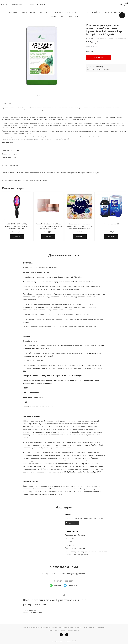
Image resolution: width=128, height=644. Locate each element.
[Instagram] (61, 635)
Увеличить (42, 96)
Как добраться (72, 523)
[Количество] (99, 52)
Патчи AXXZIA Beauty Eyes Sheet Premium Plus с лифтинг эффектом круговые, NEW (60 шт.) (48, 226)
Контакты (41, 5)
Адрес (32, 5)
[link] (100, 67)
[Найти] (122, 15)
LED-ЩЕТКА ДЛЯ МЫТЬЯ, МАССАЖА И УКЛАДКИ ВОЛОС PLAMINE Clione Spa (17, 226)
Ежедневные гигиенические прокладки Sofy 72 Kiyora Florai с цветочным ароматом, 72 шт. (80, 226)
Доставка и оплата (19, 5)
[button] (104, 51)
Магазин (5, 5)
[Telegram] (67, 635)
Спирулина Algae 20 (111, 224)
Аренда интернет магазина (61, 641)
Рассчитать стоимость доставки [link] (99, 69)
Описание (6, 104)
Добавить (99, 57)
